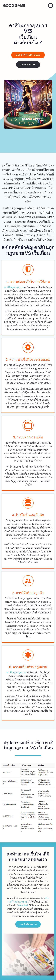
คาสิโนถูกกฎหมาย (14, 287)
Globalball (22, 905)
